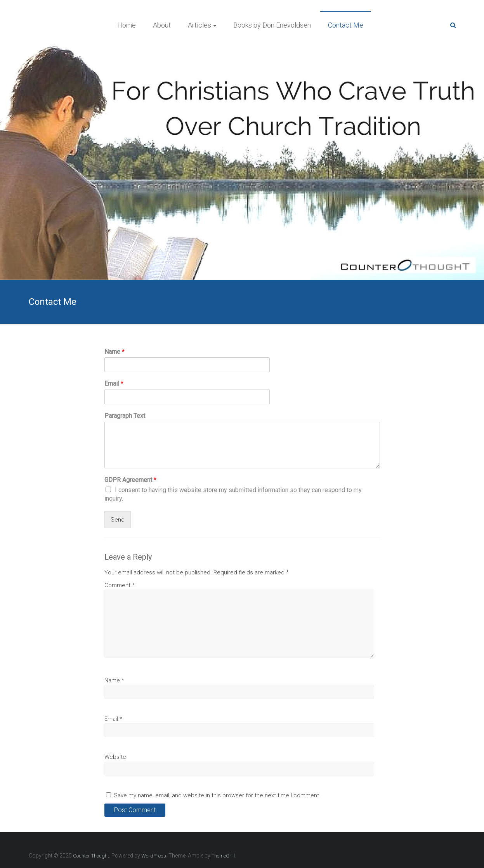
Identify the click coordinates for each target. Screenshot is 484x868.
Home (127, 25)
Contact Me (346, 25)
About (162, 25)
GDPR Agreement (130, 480)
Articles (199, 25)
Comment (120, 585)
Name (114, 352)
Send (118, 520)
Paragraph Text (125, 416)
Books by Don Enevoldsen (272, 25)
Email (114, 384)
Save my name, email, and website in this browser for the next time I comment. (217, 795)
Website (115, 757)
